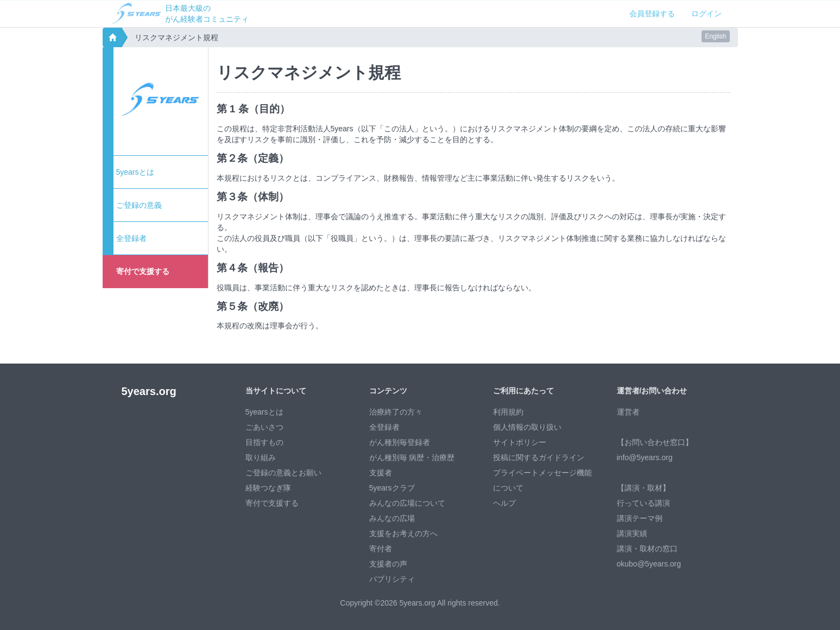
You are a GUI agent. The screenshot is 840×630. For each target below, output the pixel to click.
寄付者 (381, 549)
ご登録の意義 (139, 205)
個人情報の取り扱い (527, 427)
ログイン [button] (706, 14)
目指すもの (264, 442)
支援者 (381, 473)
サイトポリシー (520, 442)
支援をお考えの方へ (403, 533)
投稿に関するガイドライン (539, 457)
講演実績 (632, 533)
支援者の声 (388, 564)
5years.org (149, 391)
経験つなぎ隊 (268, 488)
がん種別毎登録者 (400, 442)
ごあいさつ (264, 427)
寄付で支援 (143, 271)
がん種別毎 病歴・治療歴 (412, 457)
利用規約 (508, 412)
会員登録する (652, 14)
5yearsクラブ (392, 488)
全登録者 (131, 238)
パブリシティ (392, 579)
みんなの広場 (392, 518)
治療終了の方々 (396, 412)
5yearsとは (135, 172)
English (715, 36)
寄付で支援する (272, 503)
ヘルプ (504, 503)
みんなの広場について (407, 503)
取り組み (261, 457)
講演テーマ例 (640, 518)
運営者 (628, 412)
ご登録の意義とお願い (283, 473)
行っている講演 (643, 503)
